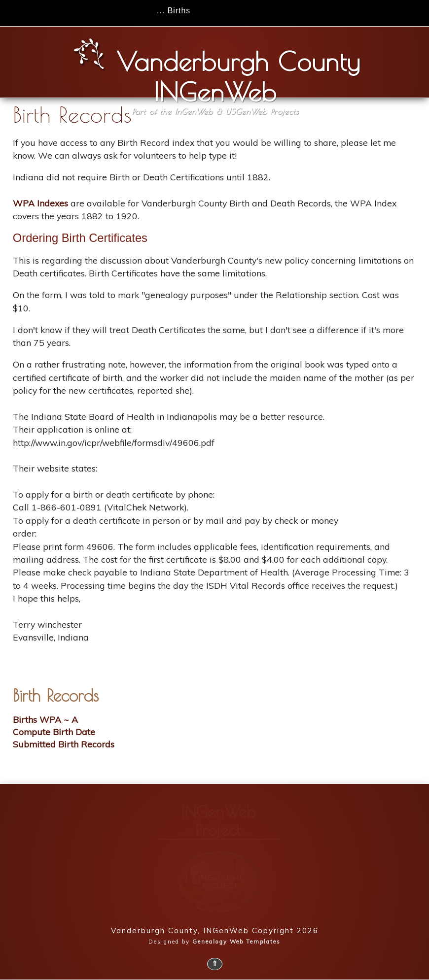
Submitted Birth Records (64, 744)
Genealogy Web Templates (236, 942)
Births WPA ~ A (45, 719)
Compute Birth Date (54, 732)
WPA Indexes (40, 203)
